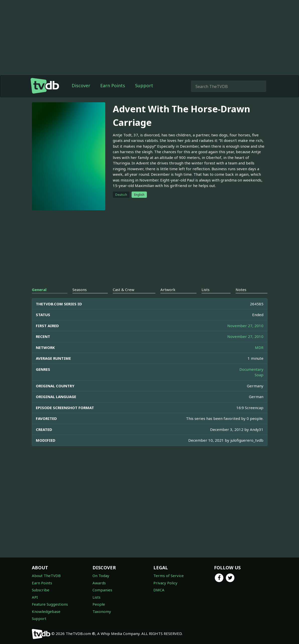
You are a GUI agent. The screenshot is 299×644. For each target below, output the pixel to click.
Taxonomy (102, 611)
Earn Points (113, 85)
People (99, 604)
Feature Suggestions (50, 604)
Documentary (251, 369)
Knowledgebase (46, 611)
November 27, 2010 (245, 326)
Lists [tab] (206, 290)
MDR (259, 347)
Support (144, 85)
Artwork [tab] (168, 290)
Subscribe (41, 590)
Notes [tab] (241, 290)
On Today (101, 576)
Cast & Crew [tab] (124, 290)
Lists (96, 597)
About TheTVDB (46, 576)
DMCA (159, 590)
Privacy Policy (165, 583)
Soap (259, 375)
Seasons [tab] (80, 290)
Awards (99, 583)
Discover (81, 85)
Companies (102, 590)
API (35, 597)
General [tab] (39, 290)
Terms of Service (169, 576)
